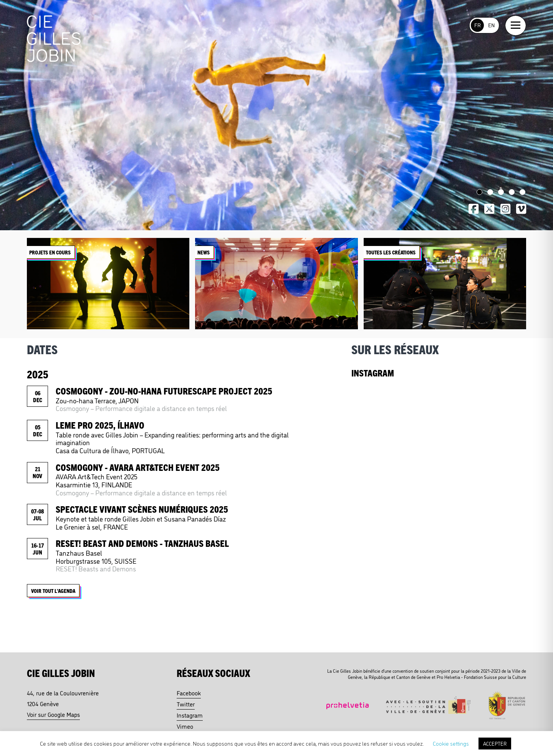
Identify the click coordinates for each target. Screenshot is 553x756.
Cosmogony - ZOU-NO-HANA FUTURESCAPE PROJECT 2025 (164, 391)
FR (478, 25)
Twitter (186, 704)
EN (491, 25)
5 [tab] (522, 192)
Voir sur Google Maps (53, 714)
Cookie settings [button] (451, 743)
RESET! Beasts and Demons (96, 568)
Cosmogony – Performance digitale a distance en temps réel (141, 408)
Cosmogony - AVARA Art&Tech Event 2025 (138, 467)
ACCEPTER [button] (495, 743)
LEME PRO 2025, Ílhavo (100, 425)
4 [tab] (512, 192)
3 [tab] (501, 192)
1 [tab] (479, 192)
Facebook (189, 693)
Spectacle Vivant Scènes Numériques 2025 (142, 509)
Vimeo (185, 726)
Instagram (190, 715)
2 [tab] (490, 192)
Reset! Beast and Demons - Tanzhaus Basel (142, 543)
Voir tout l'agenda (55, 592)
